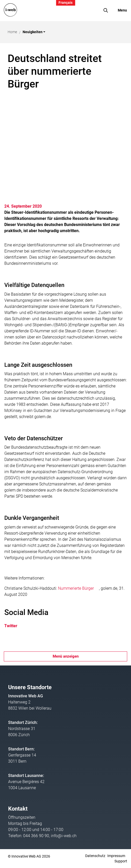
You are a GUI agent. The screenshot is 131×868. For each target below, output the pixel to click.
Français (65, 3)
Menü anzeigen (66, 656)
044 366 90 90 (36, 836)
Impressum (116, 856)
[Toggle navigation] (119, 10)
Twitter (14, 626)
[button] (34, 32)
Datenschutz (95, 856)
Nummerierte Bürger (78, 588)
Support (121, 861)
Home (12, 32)
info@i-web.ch (64, 836)
